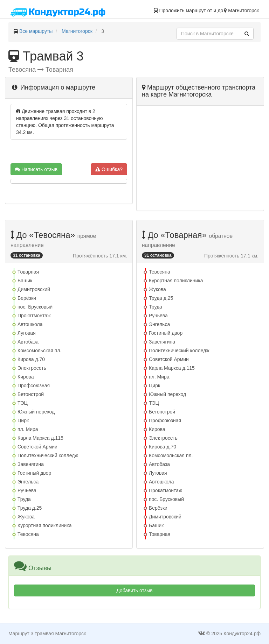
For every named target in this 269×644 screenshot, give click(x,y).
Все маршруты (36, 31)
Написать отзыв (36, 169)
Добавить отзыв (134, 590)
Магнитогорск (77, 31)
